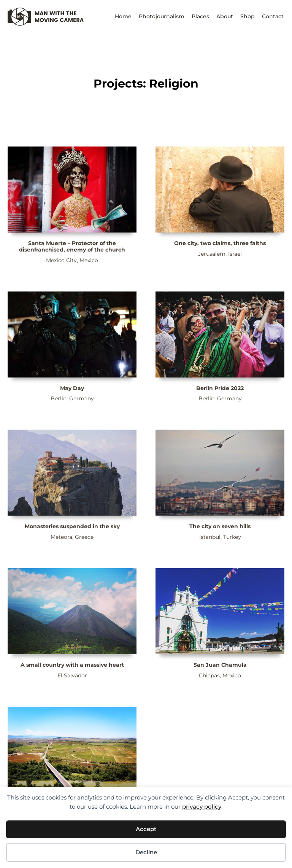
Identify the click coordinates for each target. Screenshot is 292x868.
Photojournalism (162, 16)
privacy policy (202, 807)
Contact (273, 16)
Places (200, 16)
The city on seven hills (220, 526)
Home (123, 16)
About (225, 16)
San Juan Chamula (220, 665)
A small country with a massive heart (72, 665)
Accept (146, 829)
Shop (248, 16)
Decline (146, 852)
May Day (72, 388)
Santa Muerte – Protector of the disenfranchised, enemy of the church (72, 246)
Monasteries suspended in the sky (72, 526)
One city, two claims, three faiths (220, 243)
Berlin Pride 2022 (220, 388)
